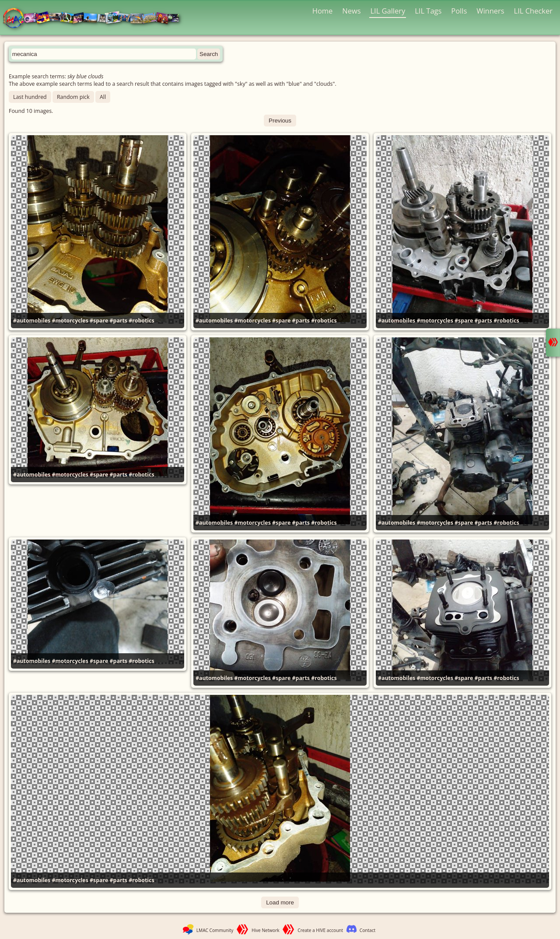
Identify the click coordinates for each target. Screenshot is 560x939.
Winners (490, 11)
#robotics (141, 321)
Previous (280, 121)
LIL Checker (533, 11)
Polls (459, 11)
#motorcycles (70, 321)
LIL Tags (428, 11)
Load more (280, 902)
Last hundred (30, 97)
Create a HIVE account (320, 930)
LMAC (95, 19)
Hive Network (266, 930)
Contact (367, 930)
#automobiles (32, 321)
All (103, 97)
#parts (119, 321)
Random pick (73, 97)
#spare (99, 321)
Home (323, 11)
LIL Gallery (388, 11)
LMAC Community (215, 930)
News (351, 11)
